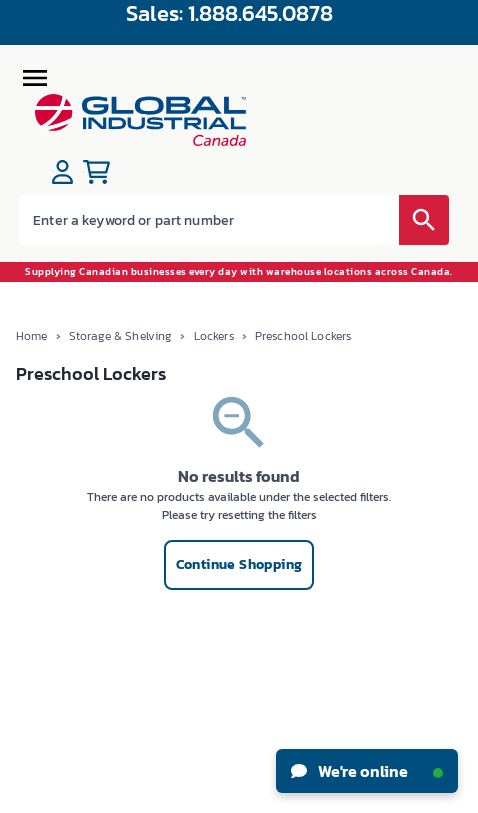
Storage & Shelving (121, 336)
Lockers (214, 336)
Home (32, 336)
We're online (367, 771)
